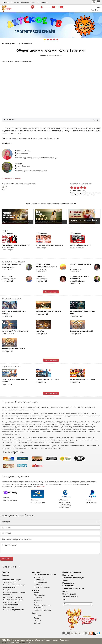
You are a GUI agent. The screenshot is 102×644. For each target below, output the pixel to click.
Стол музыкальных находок (14, 592)
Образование (43, 595)
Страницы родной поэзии (14, 610)
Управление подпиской (81, 588)
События (40, 572)
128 (54, 7)
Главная (6, 2)
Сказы (39, 613)
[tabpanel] (51, 25)
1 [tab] (45, 39)
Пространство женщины (13, 600)
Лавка (33, 2)
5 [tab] (57, 39)
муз (61, 7)
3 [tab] (51, 39)
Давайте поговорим (11, 605)
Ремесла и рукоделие (46, 605)
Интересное (43, 608)
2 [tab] (48, 39)
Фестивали (42, 577)
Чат (93, 10)
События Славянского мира (49, 575)
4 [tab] (54, 39)
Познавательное (44, 582)
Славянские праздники (13, 597)
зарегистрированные (93, 193)
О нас (73, 591)
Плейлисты (76, 575)
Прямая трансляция (80, 572)
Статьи (39, 590)
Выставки (42, 585)
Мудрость (42, 600)
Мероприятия (43, 2)
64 (57, 7)
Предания (42, 616)
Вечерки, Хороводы (46, 587)
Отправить (7, 559)
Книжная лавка (9, 607)
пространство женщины (12, 178)
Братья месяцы (9, 587)
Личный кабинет (78, 597)
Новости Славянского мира (14, 585)
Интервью (7, 590)
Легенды (41, 620)
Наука (40, 603)
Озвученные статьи (11, 602)
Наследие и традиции (46, 610)
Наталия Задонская (23, 166)
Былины (41, 623)
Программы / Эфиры (11, 580)
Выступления (43, 580)
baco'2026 (6, 641)
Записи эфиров (46, 55)
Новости (5, 575)
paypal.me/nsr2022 (92, 502)
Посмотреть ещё (51, 292)
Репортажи (8, 595)
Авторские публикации (20, 2)
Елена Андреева (21, 153)
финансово (41, 486)
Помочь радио (77, 594)
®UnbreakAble (23, 641)
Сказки (40, 618)
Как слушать (76, 586)
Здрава (41, 593)
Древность (42, 598)
